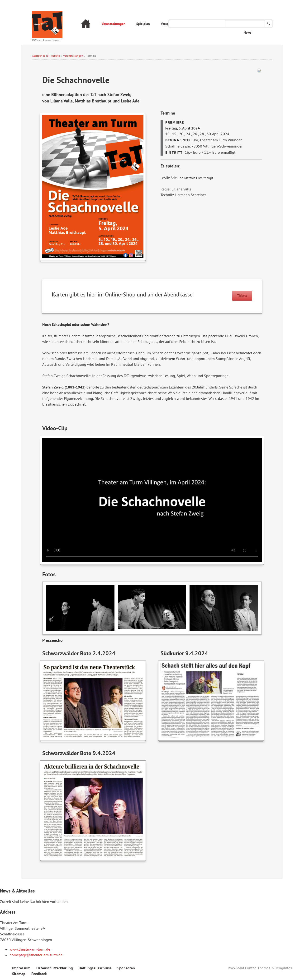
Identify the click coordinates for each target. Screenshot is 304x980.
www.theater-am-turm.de (30, 949)
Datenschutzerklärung (55, 968)
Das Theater (206, 24)
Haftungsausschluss (95, 968)
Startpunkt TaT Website (46, 56)
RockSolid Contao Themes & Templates (260, 968)
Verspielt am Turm (174, 24)
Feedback (39, 974)
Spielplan (143, 24)
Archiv (247, 24)
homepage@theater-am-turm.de (36, 955)
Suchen (268, 24)
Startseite (86, 24)
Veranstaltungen (114, 24)
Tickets (242, 296)
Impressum (21, 968)
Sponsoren (126, 968)
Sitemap (19, 974)
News (247, 32)
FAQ (228, 24)
